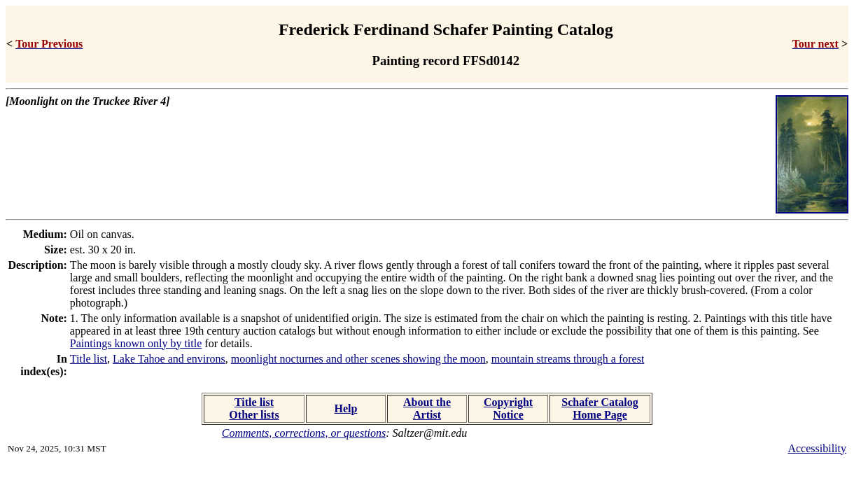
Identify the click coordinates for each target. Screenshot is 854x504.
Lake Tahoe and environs (169, 359)
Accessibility (817, 448)
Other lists (254, 415)
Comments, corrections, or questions (304, 433)
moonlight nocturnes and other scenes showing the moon (358, 359)
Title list (89, 359)
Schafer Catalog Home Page (600, 408)
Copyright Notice (508, 408)
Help (346, 408)
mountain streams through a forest (568, 359)
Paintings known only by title (136, 343)
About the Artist (427, 408)
